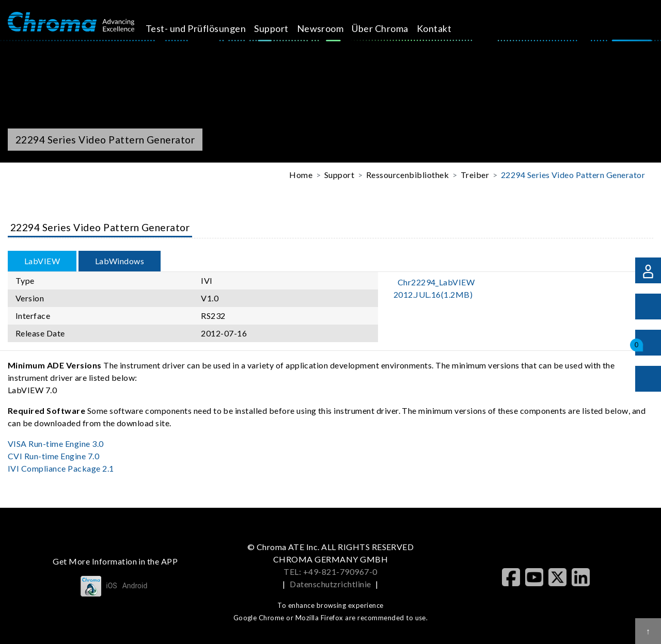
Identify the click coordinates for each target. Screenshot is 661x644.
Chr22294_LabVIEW (434, 288)
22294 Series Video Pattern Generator (573, 175)
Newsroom (329, 28)
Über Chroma (389, 28)
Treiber (475, 175)
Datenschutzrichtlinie (330, 584)
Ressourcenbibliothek (408, 175)
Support (280, 28)
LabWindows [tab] (120, 261)
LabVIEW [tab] (42, 261)
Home (301, 175)
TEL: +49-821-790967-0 (330, 571)
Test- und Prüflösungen (205, 28)
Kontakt (443, 28)
